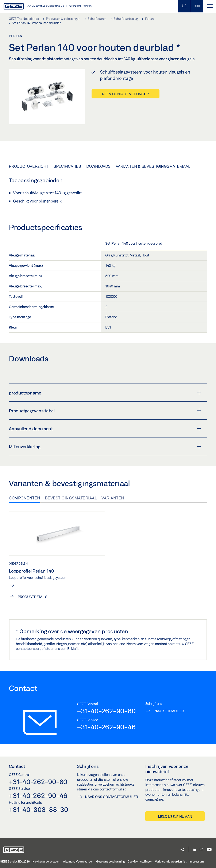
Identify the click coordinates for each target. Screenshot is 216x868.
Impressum (197, 861)
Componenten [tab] (25, 498)
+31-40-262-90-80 (106, 711)
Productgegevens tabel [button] (105, 411)
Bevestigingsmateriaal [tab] (71, 498)
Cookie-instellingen (140, 861)
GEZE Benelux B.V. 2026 (15, 861)
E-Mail (73, 649)
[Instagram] (201, 850)
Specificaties (67, 166)
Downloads (98, 166)
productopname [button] (105, 393)
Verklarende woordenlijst (171, 861)
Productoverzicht (29, 166)
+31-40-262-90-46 (106, 727)
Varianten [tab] (113, 498)
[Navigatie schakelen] (210, 6)
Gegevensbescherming (110, 861)
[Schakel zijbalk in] (184, 6)
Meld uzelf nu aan (175, 816)
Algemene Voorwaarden (78, 861)
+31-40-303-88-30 (38, 809)
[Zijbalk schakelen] (197, 6)
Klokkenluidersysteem (46, 861)
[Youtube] (209, 850)
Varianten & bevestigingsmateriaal (153, 166)
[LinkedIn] (194, 850)
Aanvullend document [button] (105, 429)
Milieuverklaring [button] (105, 447)
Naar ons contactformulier (111, 797)
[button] (182, 850)
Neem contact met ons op (126, 94)
